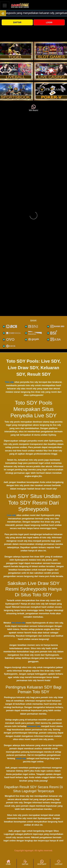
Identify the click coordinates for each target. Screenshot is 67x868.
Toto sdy (9, 382)
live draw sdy (18, 623)
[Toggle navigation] (5, 5)
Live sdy (11, 515)
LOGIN (49, 22)
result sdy (21, 758)
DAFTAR (17, 22)
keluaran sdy (34, 726)
